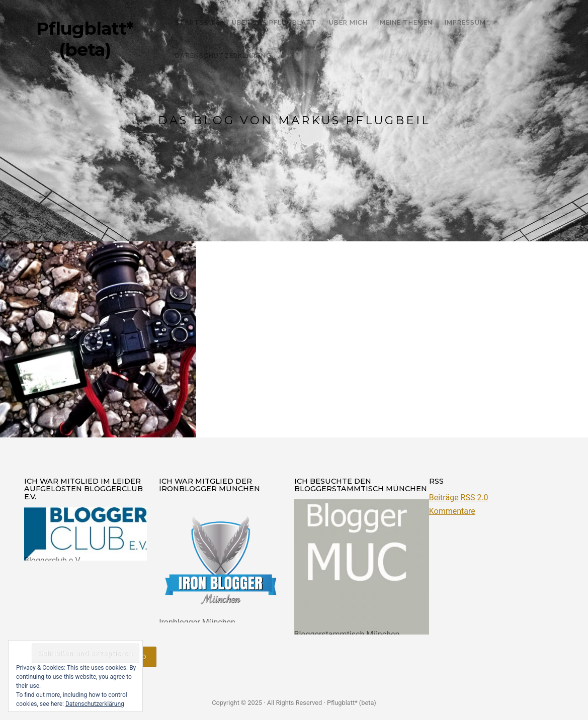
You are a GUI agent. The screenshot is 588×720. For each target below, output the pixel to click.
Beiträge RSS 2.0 (459, 498)
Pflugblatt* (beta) (85, 39)
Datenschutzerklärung (95, 704)
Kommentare (452, 511)
